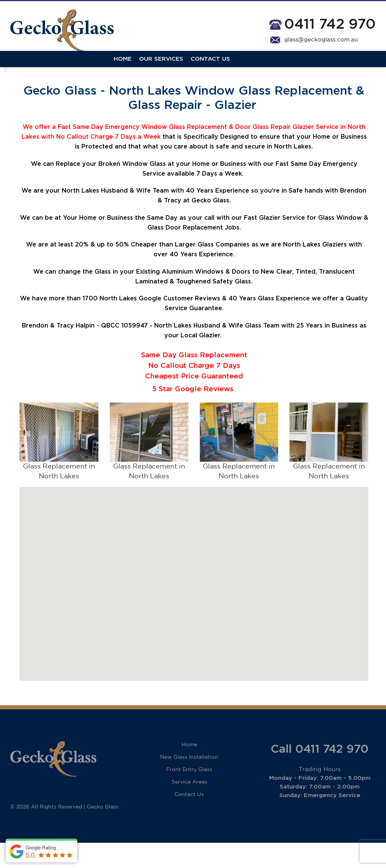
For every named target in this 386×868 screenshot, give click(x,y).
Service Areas (189, 807)
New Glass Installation (189, 782)
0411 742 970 (330, 24)
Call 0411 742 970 (320, 775)
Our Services (57, 69)
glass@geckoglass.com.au (321, 40)
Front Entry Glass (189, 795)
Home (19, 69)
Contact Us (107, 69)
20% (82, 270)
